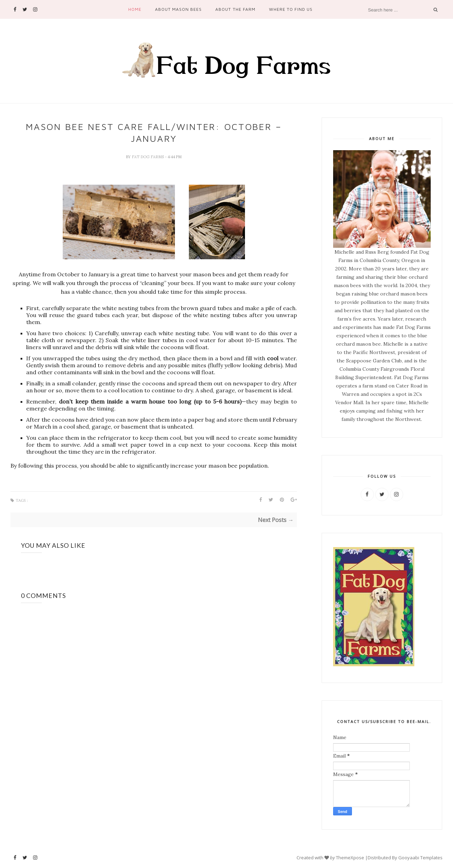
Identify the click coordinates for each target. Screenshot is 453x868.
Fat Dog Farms (148, 157)
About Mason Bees (178, 9)
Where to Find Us (291, 9)
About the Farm (235, 9)
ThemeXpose (350, 858)
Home (135, 9)
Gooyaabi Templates (420, 858)
